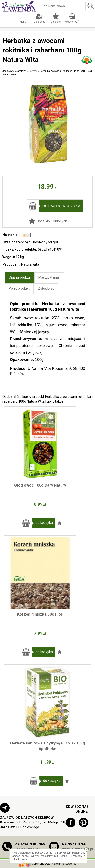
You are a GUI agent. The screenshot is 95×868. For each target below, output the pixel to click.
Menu (23, 22)
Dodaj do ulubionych (52, 221)
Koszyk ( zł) (72, 22)
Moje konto (39, 22)
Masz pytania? (49, 277)
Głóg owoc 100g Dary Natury (40, 485)
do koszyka (44, 523)
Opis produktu (19, 277)
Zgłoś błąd (46, 288)
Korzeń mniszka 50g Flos (40, 614)
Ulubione (56, 22)
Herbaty (33, 71)
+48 (28, 849)
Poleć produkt (19, 288)
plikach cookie (19, 859)
